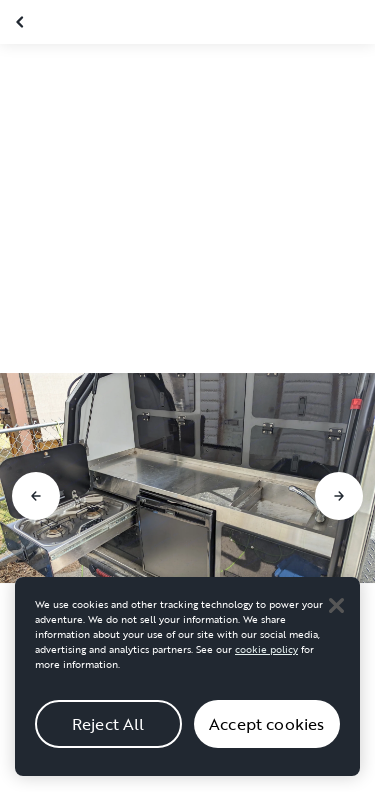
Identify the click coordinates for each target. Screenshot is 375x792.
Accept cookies (266, 741)
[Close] (336, 622)
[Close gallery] (22, 22)
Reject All (108, 741)
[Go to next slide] (339, 496)
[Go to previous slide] (36, 496)
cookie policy (266, 666)
